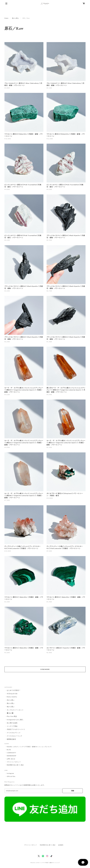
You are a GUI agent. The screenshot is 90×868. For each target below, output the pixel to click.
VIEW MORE (45, 669)
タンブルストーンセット (15, 710)
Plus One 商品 (12, 716)
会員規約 (61, 845)
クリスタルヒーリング (14, 736)
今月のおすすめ (12, 694)
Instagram (10, 773)
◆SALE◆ (10, 713)
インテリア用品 (12, 726)
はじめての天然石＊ (14, 690)
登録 (73, 791)
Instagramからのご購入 (15, 720)
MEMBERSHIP (11, 756)
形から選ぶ (15, 18)
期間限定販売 (11, 739)
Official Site (11, 776)
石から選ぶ (11, 700)
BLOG (9, 750)
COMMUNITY (11, 753)
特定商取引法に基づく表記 (15, 765)
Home (6, 18)
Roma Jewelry (12, 697)
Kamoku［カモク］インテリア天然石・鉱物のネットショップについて (29, 747)
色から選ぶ (11, 707)
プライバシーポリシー (14, 762)
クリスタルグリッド (14, 733)
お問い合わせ (11, 759)
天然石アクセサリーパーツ (16, 729)
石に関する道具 (12, 723)
